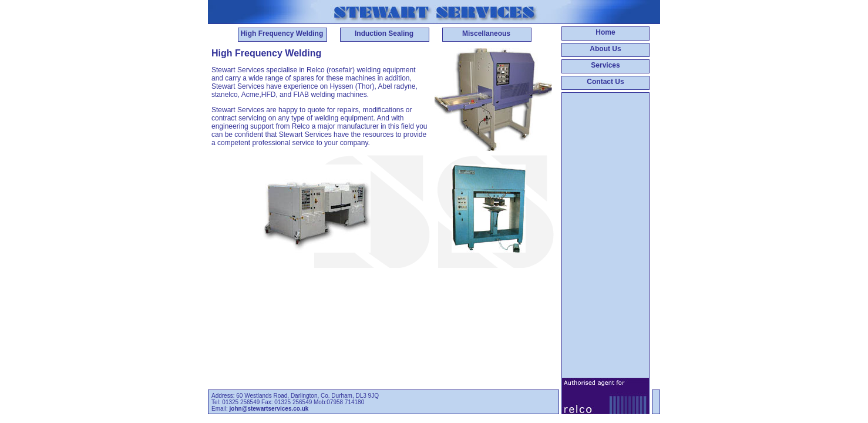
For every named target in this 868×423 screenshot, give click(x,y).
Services (605, 65)
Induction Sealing (384, 33)
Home (605, 32)
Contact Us (605, 82)
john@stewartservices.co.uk (269, 409)
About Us (605, 49)
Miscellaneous (486, 33)
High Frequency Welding (282, 33)
